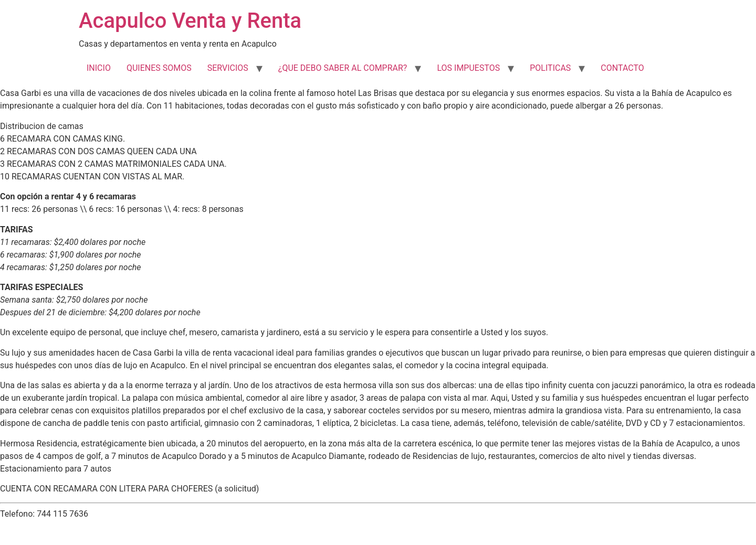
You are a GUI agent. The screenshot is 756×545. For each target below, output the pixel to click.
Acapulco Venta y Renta (190, 21)
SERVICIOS (228, 68)
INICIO (99, 68)
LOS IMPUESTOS (468, 68)
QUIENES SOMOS (159, 68)
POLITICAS (550, 68)
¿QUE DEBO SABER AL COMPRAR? (343, 68)
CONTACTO (622, 68)
